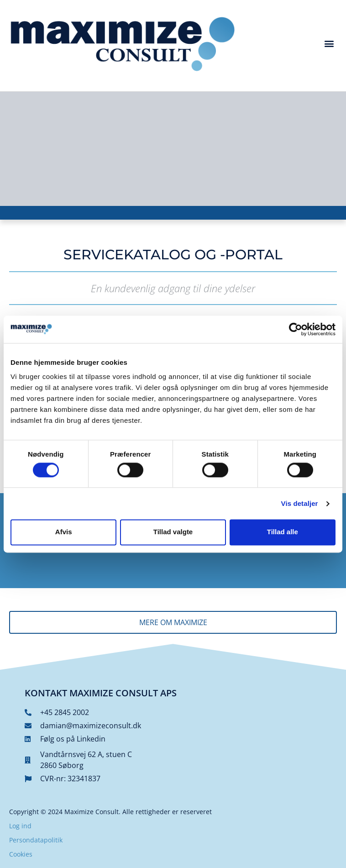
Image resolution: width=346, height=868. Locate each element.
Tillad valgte (173, 532)
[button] (329, 43)
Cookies (21, 854)
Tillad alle (283, 532)
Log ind (20, 826)
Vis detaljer (300, 503)
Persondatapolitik (36, 840)
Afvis (64, 532)
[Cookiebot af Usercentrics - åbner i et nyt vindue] (296, 329)
